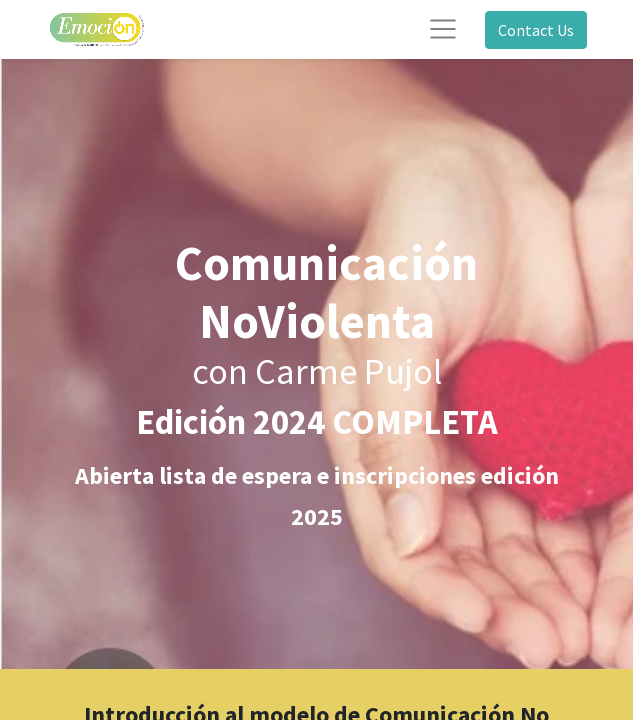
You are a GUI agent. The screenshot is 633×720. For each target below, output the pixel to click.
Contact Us (536, 30)
